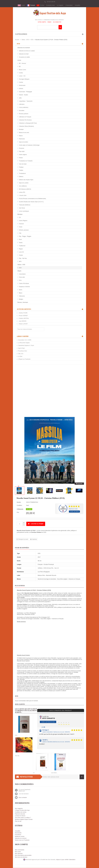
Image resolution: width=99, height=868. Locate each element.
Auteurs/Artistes (24, 309)
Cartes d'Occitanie (24, 284)
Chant (20, 227)
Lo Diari (20, 357)
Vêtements (22, 296)
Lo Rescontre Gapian (24, 343)
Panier (49, 22)
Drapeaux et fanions (24, 287)
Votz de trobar (23, 164)
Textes (21, 243)
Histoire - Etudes (23, 95)
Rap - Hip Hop (23, 258)
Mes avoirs (18, 852)
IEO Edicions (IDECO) (25, 189)
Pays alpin (22, 152)
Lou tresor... (54, 773)
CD (20, 218)
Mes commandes (20, 850)
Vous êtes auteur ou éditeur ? (23, 818)
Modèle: (19, 502)
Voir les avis (74, 512)
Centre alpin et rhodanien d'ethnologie (29, 145)
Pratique (21, 167)
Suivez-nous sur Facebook (22, 840)
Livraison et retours (20, 816)
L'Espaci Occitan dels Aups (22, 810)
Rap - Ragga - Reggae (25, 236)
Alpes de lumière (23, 142)
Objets (19, 271)
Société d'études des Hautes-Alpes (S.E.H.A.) (31, 202)
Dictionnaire (22, 86)
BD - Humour (22, 63)
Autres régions (23, 155)
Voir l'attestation (48, 722)
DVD (32, 40)
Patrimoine (22, 139)
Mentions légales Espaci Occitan (24, 820)
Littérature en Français (25, 117)
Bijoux (20, 293)
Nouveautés (18, 833)
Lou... (16, 735)
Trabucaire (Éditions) (24, 205)
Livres (19, 60)
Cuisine (21, 82)
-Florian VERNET (23, 316)
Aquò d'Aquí (21, 348)
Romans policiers (23, 114)
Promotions (18, 835)
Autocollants (22, 274)
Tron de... (18, 756)
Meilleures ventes (20, 837)
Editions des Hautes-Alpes (26, 180)
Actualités (77, 5)
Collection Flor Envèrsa (25, 120)
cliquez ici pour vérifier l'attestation (66, 860)
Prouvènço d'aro (23, 351)
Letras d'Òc (22, 192)
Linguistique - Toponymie (26, 101)
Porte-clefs (22, 277)
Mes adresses (19, 854)
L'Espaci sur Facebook (24, 359)
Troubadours (22, 174)
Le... (34, 773)
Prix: (18, 513)
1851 (20, 98)
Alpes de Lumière (24, 183)
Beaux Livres (22, 70)
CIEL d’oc (21, 354)
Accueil (17, 40)
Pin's (20, 280)
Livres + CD (22, 76)
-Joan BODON (22, 321)
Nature (21, 136)
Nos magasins (19, 809)
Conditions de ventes (21, 812)
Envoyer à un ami (23, 539)
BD (20, 67)
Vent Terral (22, 208)
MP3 (20, 262)
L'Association (69, 5)
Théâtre (21, 170)
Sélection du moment (24, 48)
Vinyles (21, 255)
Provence (21, 148)
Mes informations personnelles (23, 855)
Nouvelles (21, 111)
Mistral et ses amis (24, 133)
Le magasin (60, 5)
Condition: (20, 506)
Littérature (21, 104)
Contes (21, 73)
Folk (20, 233)
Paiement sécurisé (20, 814)
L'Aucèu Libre (22, 196)
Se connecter (57, 22)
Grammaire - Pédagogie (25, 92)
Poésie (21, 158)
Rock (20, 240)
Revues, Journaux (23, 302)
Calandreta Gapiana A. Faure (26, 346)
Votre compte (42, 22)
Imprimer (34, 539)
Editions (21, 177)
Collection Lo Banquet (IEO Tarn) (28, 123)
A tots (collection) (23, 108)
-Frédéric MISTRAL (24, 318)
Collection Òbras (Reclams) (26, 126)
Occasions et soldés (24, 57)
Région (21, 249)
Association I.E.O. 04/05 (25, 340)
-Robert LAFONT (23, 324)
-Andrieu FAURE (23, 313)
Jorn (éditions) (23, 186)
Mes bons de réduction (21, 857)
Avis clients (20, 704)
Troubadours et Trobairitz (26, 161)
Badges (21, 299)
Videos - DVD (25, 40)
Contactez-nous (50, 5)
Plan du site (18, 821)
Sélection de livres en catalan (27, 51)
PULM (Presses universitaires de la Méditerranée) (32, 199)
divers (20, 290)
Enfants (21, 89)
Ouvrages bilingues (24, 79)
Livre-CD (21, 252)
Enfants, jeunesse (24, 230)
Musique (21, 130)
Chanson (21, 224)
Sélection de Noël (24, 54)
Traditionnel (22, 246)
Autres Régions (23, 221)
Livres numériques (24, 211)
